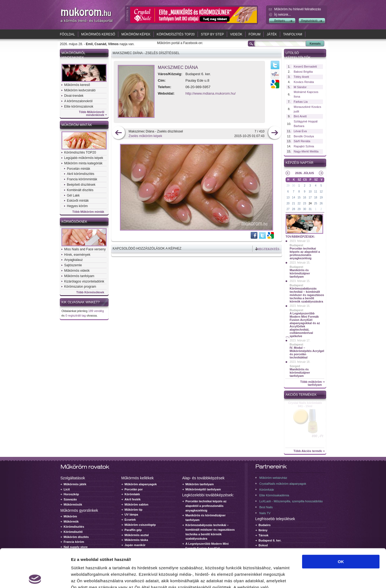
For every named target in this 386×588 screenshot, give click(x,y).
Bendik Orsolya (304, 136)
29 (288, 186)
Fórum (254, 34)
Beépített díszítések (81, 185)
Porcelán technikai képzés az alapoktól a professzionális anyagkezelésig (305, 253)
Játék (272, 34)
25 (316, 203)
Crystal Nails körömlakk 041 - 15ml (305, 404)
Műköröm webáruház (273, 478)
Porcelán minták (78, 169)
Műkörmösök (73, 504)
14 (294, 197)
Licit (67, 489)
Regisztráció (309, 21)
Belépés (280, 21)
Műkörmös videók (77, 271)
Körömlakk (132, 494)
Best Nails (266, 507)
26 (321, 203)
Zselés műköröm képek (145, 136)
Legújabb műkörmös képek (84, 158)
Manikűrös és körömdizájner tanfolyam (300, 273)
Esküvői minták (78, 201)
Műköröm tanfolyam (200, 484)
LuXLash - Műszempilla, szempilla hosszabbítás (291, 501)
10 (310, 192)
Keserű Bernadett (305, 67)
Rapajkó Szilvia (304, 146)
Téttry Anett (301, 77)
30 (294, 186)
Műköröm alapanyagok (141, 484)
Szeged (295, 366)
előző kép (118, 133)
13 (288, 197)
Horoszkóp (71, 494)
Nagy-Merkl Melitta (306, 151)
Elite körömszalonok (79, 107)
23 (305, 203)
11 (316, 192)
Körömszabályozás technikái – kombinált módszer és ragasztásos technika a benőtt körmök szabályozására (307, 295)
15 (299, 197)
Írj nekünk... (283, 15)
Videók (236, 34)
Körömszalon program (80, 287)
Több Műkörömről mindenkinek (92, 114)
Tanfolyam (293, 34)
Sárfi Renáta (302, 141)
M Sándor (300, 87)
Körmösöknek (74, 222)
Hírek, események (77, 255)
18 (316, 197)
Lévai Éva (300, 131)
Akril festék (133, 499)
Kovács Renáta (304, 82)
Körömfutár (267, 490)
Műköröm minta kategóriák (83, 163)
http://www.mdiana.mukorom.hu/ (211, 93)
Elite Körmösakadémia (274, 495)
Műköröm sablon (136, 504)
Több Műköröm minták (88, 212)
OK (341, 523)
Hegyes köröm (77, 206)
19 (321, 197)
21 (294, 203)
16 (305, 197)
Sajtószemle (73, 265)
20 (288, 203)
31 (310, 209)
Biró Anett (300, 116)
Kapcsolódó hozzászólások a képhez (147, 248)
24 (310, 203)
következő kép (275, 133)
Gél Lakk (73, 195)
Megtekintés (268, 249)
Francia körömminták (82, 179)
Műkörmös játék (75, 484)
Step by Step (212, 34)
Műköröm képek (136, 34)
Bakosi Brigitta (303, 72)
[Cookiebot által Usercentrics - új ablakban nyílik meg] (35, 577)
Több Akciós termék (308, 451)
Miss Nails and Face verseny (85, 249)
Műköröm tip (133, 510)
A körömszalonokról (78, 101)
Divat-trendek (74, 96)
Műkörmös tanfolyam (79, 276)
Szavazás (70, 499)
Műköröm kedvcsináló (80, 90)
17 (310, 197)
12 (321, 192)
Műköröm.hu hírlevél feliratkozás (298, 9)
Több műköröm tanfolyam (311, 383)
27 (288, 209)
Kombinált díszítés (80, 190)
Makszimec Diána (178, 67)
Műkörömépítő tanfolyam (203, 489)
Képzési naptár (300, 163)
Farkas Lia (301, 102)
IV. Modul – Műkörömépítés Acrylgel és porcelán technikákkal (307, 353)
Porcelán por (134, 489)
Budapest (296, 245)
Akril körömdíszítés (81, 174)
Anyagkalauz (73, 260)
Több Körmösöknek (90, 292)
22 (299, 203)
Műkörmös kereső (98, 34)
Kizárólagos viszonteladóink (84, 281)
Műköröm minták (77, 125)
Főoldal (67, 34)
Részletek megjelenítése (308, 577)
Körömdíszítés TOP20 (176, 34)
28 (294, 209)
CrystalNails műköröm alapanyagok (283, 484)
